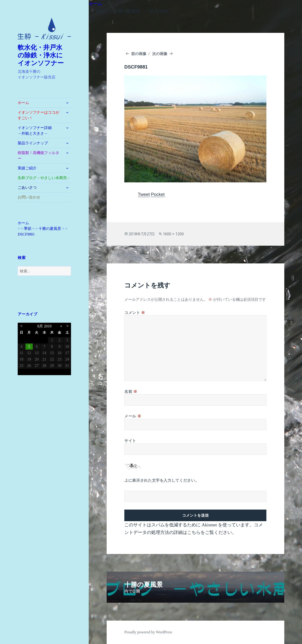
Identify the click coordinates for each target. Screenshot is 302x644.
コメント (135, 313)
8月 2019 (44, 326)
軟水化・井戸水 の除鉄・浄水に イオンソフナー (43, 55)
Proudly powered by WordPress (148, 632)
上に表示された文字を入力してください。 (162, 480)
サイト (130, 441)
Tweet (144, 194)
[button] (44, 29)
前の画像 (139, 54)
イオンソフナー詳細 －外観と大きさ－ (40, 131)
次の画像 (160, 54)
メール (133, 416)
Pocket (158, 194)
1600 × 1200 (173, 234)
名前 (131, 391)
